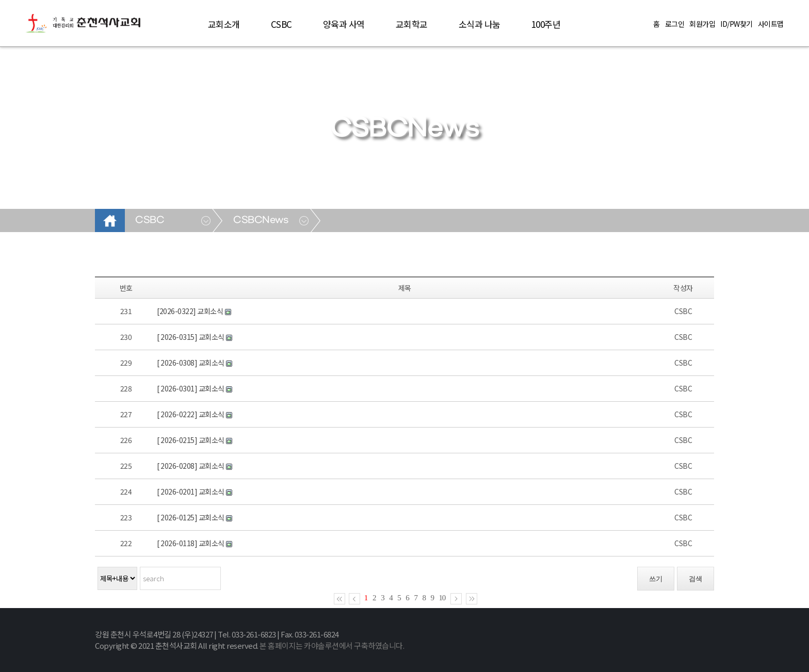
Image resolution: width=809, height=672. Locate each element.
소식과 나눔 (480, 24)
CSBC (281, 24)
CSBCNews (261, 220)
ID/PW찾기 (737, 24)
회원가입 (702, 24)
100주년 (546, 24)
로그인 (675, 24)
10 (442, 598)
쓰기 (656, 579)
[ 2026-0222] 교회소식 (191, 414)
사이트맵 (771, 24)
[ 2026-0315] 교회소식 (191, 337)
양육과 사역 (344, 24)
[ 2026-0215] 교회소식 (191, 440)
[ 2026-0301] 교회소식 (191, 388)
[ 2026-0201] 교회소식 (191, 491)
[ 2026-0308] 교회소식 (191, 363)
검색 (695, 579)
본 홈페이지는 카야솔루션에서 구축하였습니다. (332, 645)
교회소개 (224, 24)
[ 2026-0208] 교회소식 (191, 466)
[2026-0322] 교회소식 (191, 311)
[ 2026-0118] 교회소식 (191, 543)
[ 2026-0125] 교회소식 (191, 517)
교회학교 (412, 24)
